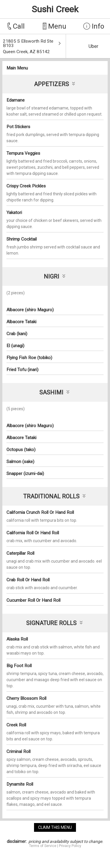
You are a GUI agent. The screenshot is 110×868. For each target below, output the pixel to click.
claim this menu (55, 827)
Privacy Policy (70, 846)
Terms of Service (43, 846)
